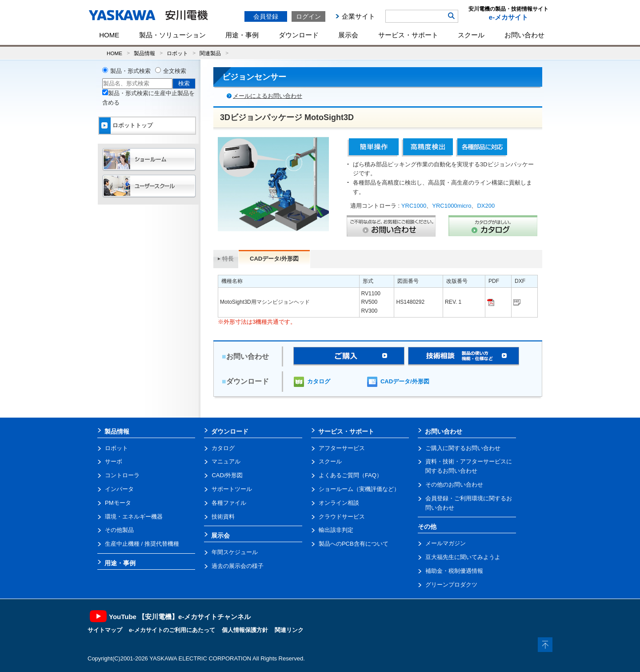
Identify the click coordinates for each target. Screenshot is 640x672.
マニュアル (226, 461)
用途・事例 (242, 35)
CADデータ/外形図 (405, 381)
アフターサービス (342, 448)
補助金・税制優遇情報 (454, 571)
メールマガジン (446, 543)
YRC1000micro (452, 206)
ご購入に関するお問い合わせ (463, 448)
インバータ (119, 489)
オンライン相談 (339, 503)
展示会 (348, 35)
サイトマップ (105, 630)
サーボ (114, 461)
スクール (471, 35)
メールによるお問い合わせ (268, 96)
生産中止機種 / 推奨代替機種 (142, 544)
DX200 (486, 206)
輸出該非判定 (336, 530)
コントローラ (122, 475)
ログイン (308, 16)
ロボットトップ (133, 125)
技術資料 (223, 517)
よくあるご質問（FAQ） (350, 475)
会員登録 (266, 16)
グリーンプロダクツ (451, 585)
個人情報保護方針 (245, 630)
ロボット (177, 53)
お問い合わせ (524, 35)
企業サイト (358, 16)
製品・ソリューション (172, 35)
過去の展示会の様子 (238, 566)
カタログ (319, 381)
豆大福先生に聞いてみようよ (463, 557)
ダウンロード (299, 35)
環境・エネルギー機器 (134, 517)
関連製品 (210, 53)
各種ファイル (229, 503)
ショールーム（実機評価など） (359, 489)
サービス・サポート (408, 35)
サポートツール (232, 489)
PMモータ (118, 503)
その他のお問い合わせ (454, 485)
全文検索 (175, 71)
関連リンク (289, 630)
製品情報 (144, 53)
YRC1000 (414, 206)
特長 (228, 259)
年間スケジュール (235, 552)
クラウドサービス (342, 517)
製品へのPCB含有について (354, 544)
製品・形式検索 (130, 71)
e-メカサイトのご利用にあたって (172, 630)
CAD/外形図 (227, 475)
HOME (109, 35)
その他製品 (119, 530)
